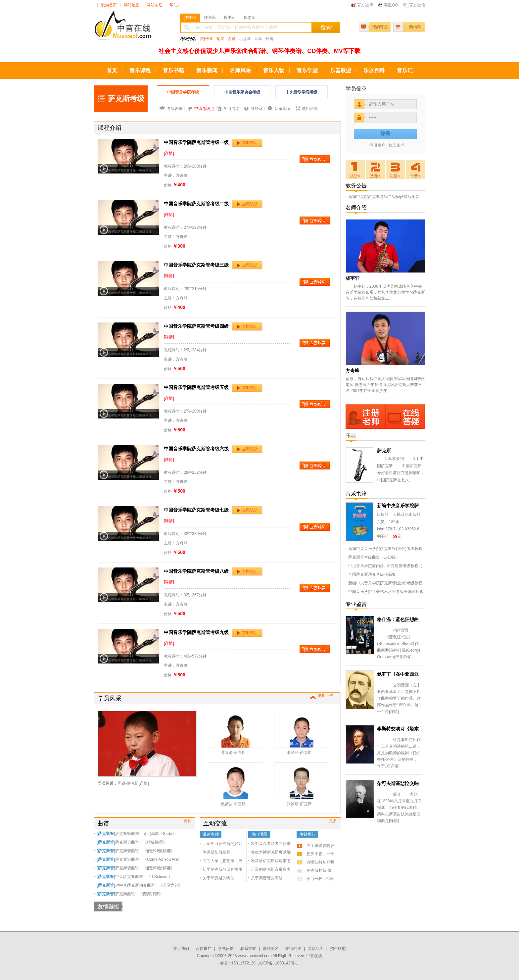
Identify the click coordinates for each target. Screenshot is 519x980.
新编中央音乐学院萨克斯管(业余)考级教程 (385, 549)
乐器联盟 (341, 70)
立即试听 (250, 143)
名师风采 (240, 70)
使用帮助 (310, 109)
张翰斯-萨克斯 (299, 804)
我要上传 (325, 696)
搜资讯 (210, 18)
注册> (395, 176)
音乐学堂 (307, 70)
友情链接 (293, 949)
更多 (187, 821)
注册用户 (377, 145)
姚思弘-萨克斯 (233, 804)
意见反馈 (226, 949)
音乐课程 (140, 70)
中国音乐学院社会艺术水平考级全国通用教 (386, 592)
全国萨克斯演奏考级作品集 (372, 574)
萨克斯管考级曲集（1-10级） (374, 557)
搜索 (326, 27)
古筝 (232, 39)
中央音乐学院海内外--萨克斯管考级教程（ (385, 566)
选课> (375, 176)
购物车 (415, 27)
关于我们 (181, 949)
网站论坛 (155, 5)
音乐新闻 (207, 70)
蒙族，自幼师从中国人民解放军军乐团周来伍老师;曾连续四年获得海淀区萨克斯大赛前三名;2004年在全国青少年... (385, 385)
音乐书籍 (173, 70)
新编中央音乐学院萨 (398, 506)
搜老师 (250, 18)
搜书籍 (230, 18)
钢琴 (220, 39)
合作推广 (204, 949)
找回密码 (397, 145)
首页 (112, 70)
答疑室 (257, 109)
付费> (415, 176)
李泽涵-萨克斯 (299, 753)
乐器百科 (374, 70)
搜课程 (190, 18)
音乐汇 (405, 70)
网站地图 (132, 5)
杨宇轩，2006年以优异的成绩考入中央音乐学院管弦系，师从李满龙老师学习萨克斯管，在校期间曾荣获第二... (385, 292)
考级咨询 (175, 109)
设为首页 (109, 5)
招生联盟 (338, 949)
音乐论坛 (282, 109)
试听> (355, 176)
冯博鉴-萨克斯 (233, 753)
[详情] (169, 153)
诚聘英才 (271, 949)
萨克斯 (384, 451)
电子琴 (207, 39)
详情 (144, 783)
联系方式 (248, 949)
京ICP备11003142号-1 (278, 963)
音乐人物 (274, 70)
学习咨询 (231, 109)
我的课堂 (380, 27)
